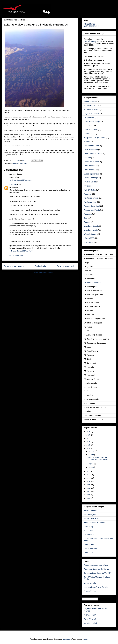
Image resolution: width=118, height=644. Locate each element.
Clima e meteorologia (92, 122)
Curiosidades (89, 126)
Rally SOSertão (90, 190)
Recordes (88, 194)
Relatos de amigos (91, 198)
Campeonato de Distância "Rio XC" (97, 573)
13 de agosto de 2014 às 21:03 (20, 180)
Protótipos (88, 186)
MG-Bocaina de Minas (92, 283)
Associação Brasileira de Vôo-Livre (97, 569)
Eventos (87, 142)
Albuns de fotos (90, 101)
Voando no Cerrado (91, 226)
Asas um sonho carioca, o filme (96, 565)
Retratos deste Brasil (92, 206)
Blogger (85, 639)
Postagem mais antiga (66, 266)
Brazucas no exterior (92, 109)
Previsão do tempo (20, 164)
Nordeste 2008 (89, 166)
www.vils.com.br (90, 41)
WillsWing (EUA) (90, 615)
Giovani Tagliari (90, 515)
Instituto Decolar (90, 583)
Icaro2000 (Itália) (90, 623)
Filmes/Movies (89, 24)
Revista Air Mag (90, 591)
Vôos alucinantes (90, 234)
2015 (89, 445)
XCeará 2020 (89, 242)
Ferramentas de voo (92, 146)
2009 (89, 485)
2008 (89, 488)
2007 (89, 491)
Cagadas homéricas (92, 114)
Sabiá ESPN (89, 553)
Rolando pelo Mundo (92, 210)
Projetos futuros (90, 182)
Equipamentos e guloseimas (95, 138)
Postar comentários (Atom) (43, 273)
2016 (89, 442)
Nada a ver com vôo (92, 162)
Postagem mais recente (14, 266)
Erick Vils (13, 185)
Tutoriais (87, 222)
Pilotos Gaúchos (90, 545)
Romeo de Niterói (91, 549)
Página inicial (41, 266)
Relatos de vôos (90, 202)
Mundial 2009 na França (93, 154)
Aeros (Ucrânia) (90, 619)
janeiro (91, 467)
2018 (89, 435)
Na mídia (87, 158)
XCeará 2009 (89, 238)
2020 (89, 432)
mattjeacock (67, 639)
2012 (89, 475)
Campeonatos (89, 117)
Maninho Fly (88, 527)
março (91, 464)
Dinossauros (89, 134)
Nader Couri (88, 531)
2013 (89, 471)
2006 (89, 495)
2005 (89, 498)
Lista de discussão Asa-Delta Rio (96, 587)
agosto (91, 455)
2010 (89, 481)
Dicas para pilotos (91, 130)
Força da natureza (91, 150)
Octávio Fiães (89, 535)
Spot (86, 218)
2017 (89, 438)
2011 (89, 478)
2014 (89, 448)
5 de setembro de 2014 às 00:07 (21, 251)
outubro (92, 451)
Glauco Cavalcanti (91, 518)
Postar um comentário (15, 256)
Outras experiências (92, 174)
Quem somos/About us (93, 26)
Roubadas (88, 214)
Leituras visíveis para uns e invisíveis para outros (98, 459)
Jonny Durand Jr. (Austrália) (95, 522)
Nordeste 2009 (89, 170)
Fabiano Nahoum (90, 510)
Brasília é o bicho (90, 105)
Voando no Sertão (91, 230)
